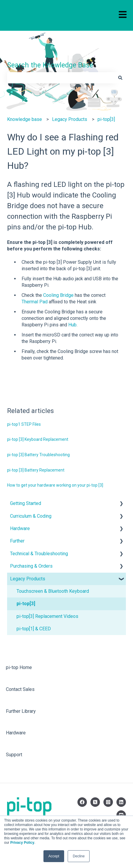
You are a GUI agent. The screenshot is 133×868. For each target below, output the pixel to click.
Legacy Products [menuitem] (28, 579)
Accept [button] (54, 856)
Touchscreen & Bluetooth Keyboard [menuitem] (53, 591)
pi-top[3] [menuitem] (26, 604)
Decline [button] (79, 856)
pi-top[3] (106, 119)
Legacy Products (70, 119)
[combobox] (61, 78)
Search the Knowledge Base (50, 65)
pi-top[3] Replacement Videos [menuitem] (47, 616)
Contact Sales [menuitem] (20, 689)
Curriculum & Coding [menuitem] (31, 516)
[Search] (120, 78)
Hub (72, 325)
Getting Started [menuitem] (26, 503)
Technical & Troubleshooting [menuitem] (39, 554)
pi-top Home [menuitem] (19, 667)
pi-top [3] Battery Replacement (36, 470)
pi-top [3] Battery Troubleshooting (38, 455)
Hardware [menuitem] (20, 528)
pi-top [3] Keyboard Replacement (38, 439)
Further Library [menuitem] (21, 711)
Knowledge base (25, 119)
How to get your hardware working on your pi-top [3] (55, 485)
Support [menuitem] (14, 755)
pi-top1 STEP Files (24, 424)
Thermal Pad (35, 302)
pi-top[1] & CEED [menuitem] (34, 629)
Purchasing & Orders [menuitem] (31, 566)
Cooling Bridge (58, 295)
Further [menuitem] (17, 541)
